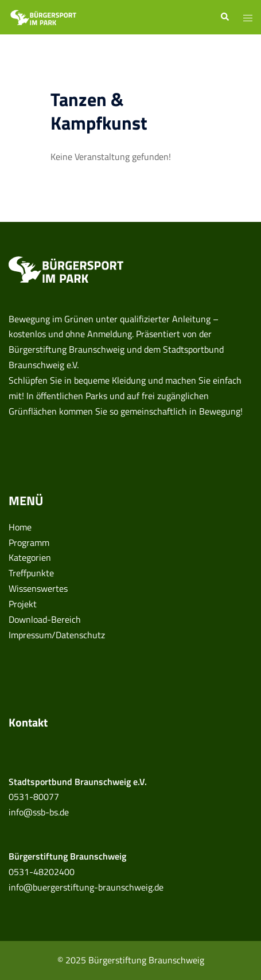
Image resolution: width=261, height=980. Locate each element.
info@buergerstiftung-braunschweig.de (86, 887)
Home (20, 527)
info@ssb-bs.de (39, 812)
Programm (29, 542)
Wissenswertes (38, 588)
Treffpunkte (31, 573)
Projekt (23, 604)
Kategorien (30, 557)
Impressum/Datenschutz (57, 635)
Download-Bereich (45, 619)
